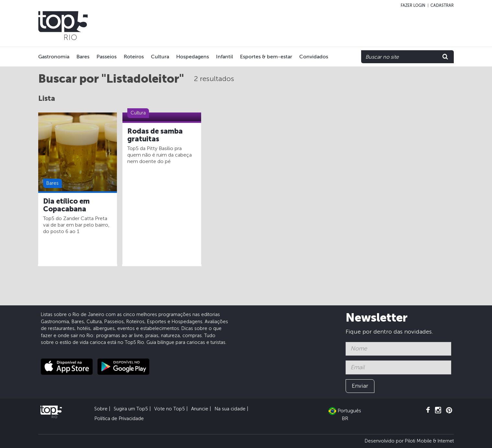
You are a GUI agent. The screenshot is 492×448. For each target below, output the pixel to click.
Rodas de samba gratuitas (155, 135)
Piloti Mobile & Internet (429, 441)
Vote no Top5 (170, 409)
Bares (83, 57)
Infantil (224, 57)
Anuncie (200, 409)
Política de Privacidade (119, 419)
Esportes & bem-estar (266, 57)
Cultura (160, 57)
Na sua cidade (230, 409)
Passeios (107, 57)
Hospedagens (193, 57)
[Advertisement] (325, 26)
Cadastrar (442, 6)
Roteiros (134, 57)
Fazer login (413, 6)
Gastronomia (54, 57)
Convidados (314, 57)
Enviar (360, 386)
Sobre (101, 409)
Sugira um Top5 (131, 409)
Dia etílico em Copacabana (66, 205)
